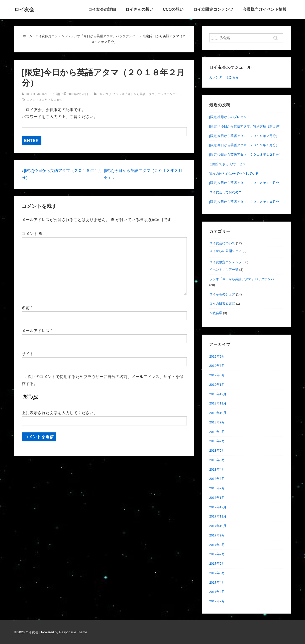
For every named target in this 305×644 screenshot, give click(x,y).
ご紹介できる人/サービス (228, 164)
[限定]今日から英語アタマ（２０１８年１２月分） (246, 155)
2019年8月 (217, 366)
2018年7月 (217, 441)
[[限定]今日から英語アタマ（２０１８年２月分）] (78, 94)
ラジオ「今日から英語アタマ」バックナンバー (147, 94)
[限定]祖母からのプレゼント (230, 117)
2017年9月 (217, 535)
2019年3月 (217, 375)
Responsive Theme (73, 632)
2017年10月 (218, 526)
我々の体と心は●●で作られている (234, 174)
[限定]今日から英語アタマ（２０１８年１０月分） (246, 202)
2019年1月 (217, 385)
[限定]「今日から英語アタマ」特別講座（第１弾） (246, 126)
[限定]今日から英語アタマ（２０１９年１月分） (244, 145)
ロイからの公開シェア (225, 251)
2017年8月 (217, 545)
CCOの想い (173, 9)
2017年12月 (218, 507)
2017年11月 (218, 516)
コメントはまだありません (45, 100)
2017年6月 (217, 564)
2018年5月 (217, 460)
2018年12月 (218, 394)
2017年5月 (217, 573)
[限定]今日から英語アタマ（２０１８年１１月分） (246, 183)
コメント (32, 234)
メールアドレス (36, 331)
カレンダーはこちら (224, 77)
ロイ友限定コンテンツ (213, 9)
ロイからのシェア (222, 294)
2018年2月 (217, 488)
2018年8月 (217, 432)
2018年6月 (217, 451)
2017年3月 (217, 592)
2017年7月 (217, 554)
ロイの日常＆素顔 (222, 304)
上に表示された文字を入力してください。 (60, 413)
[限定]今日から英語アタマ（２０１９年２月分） (244, 136)
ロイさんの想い (139, 9)
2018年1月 (217, 498)
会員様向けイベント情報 (265, 9)
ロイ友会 (24, 9)
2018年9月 (217, 422)
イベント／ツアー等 (224, 270)
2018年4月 (217, 469)
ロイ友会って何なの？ (225, 192)
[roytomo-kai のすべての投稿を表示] (35, 94)
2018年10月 (218, 413)
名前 (26, 308)
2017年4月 (217, 582)
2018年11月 (218, 403)
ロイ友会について (222, 243)
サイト (28, 354)
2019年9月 (217, 356)
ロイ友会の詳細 (102, 9)
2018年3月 (217, 479)
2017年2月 (217, 601)
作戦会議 (216, 313)
